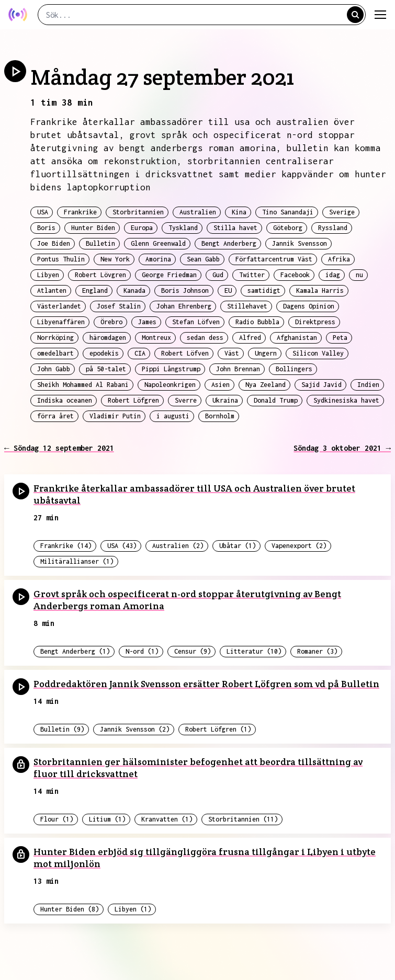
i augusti (173, 416)
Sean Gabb (203, 259)
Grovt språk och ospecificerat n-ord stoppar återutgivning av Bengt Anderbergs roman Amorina (187, 600)
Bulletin (100, 243)
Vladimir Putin (115, 416)
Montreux (156, 338)
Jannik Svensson (300, 243)
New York (115, 259)
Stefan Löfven (196, 322)
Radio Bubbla (257, 322)
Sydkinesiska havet (346, 400)
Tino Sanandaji (288, 212)
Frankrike (80, 212)
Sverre (186, 400)
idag (333, 275)
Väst (232, 353)
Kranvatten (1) (167, 819)
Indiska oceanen (65, 400)
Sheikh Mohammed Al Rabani (83, 385)
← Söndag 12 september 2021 (59, 448)
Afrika (339, 259)
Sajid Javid (321, 385)
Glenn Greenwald (158, 243)
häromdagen (108, 338)
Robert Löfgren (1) (218, 729)
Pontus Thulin (61, 259)
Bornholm (220, 416)
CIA (140, 353)
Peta (340, 338)
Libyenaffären (61, 322)
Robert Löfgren (133, 400)
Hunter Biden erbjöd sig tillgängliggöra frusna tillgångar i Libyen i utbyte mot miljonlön (205, 858)
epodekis (104, 353)
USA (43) (122, 546)
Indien (368, 385)
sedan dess (205, 338)
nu (359, 275)
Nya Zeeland (266, 385)
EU (228, 290)
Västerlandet (59, 306)
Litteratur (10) (254, 651)
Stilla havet (235, 228)
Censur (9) (193, 651)
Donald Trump (276, 400)
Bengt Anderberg (229, 243)
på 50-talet (106, 369)
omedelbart (55, 353)
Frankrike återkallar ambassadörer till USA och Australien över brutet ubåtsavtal (194, 494)
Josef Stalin (119, 306)
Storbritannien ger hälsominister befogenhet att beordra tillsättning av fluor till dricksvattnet (198, 768)
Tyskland (183, 228)
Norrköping (55, 338)
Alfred (250, 338)
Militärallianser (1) (77, 561)
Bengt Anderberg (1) (75, 651)
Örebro (111, 322)
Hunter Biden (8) (70, 909)
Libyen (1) (133, 909)
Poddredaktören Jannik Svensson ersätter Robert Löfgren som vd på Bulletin (206, 684)
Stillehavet (247, 306)
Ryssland (333, 228)
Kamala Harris (320, 290)
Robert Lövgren (100, 275)
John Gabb (54, 369)
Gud (218, 275)
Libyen (48, 275)
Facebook (295, 275)
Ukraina (225, 400)
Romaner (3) (317, 651)
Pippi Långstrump (171, 369)
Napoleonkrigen (170, 385)
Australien (198, 212)
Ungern (266, 353)
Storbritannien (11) (243, 819)
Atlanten (52, 290)
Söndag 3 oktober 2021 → (342, 448)
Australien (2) (178, 546)
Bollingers (294, 369)
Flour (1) (57, 819)
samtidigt (264, 290)
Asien (221, 385)
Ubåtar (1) (238, 546)
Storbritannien (138, 212)
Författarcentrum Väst (274, 259)
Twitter (252, 275)
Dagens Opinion (309, 306)
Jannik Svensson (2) (135, 729)
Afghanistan (297, 338)
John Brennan (238, 369)
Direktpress (315, 322)
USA (43, 212)
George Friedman (169, 275)
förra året (55, 416)
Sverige (342, 212)
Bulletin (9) (62, 729)
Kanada (134, 290)
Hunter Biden (93, 228)
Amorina (158, 259)
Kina (239, 212)
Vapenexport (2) (299, 546)
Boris (46, 228)
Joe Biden (54, 243)
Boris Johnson (185, 290)
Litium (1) (107, 819)
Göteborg (288, 228)
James (147, 322)
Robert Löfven (185, 353)
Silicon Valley (318, 353)
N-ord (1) (142, 651)
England (95, 290)
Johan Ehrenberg (184, 306)
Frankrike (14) (66, 546)
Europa (142, 228)
